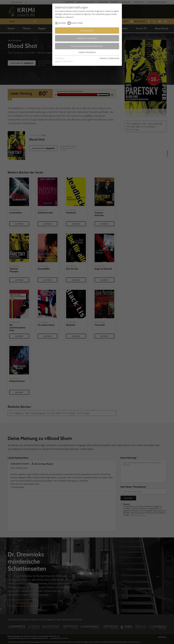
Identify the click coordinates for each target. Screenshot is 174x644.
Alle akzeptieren (87, 30)
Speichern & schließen (87, 38)
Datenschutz (114, 58)
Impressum (104, 58)
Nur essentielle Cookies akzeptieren (87, 46)
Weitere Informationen (87, 52)
